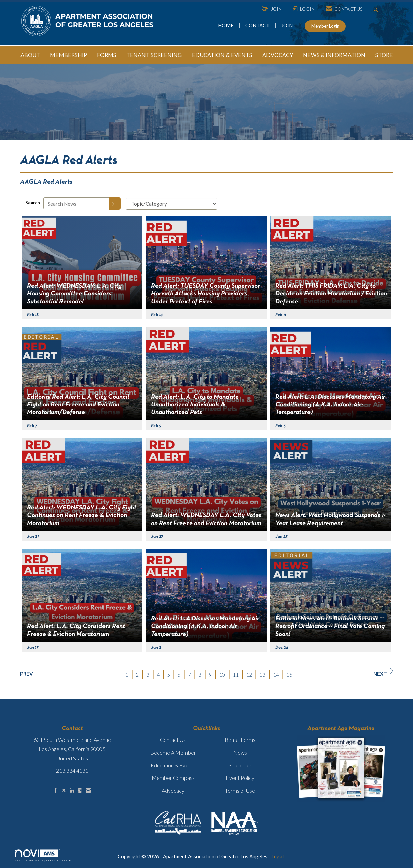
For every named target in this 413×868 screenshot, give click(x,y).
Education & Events (173, 765)
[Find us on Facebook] (56, 790)
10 (222, 675)
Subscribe (240, 765)
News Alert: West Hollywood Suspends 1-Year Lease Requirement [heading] (331, 519)
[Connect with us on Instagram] (80, 790)
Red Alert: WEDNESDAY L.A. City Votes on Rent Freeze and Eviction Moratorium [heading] (206, 519)
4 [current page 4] (158, 675)
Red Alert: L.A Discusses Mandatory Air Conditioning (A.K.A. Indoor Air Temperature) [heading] (205, 627)
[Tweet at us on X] (64, 790)
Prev (27, 674)
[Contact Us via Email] (88, 790)
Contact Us (173, 740)
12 (249, 675)
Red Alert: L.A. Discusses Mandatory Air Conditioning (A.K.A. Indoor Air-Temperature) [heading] (330, 405)
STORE (384, 55)
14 (276, 675)
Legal (277, 856)
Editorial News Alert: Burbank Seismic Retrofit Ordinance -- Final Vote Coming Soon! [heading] (330, 627)
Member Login (325, 26)
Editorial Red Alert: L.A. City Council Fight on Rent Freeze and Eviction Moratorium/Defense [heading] (78, 405)
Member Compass (173, 778)
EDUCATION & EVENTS (222, 55)
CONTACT (258, 25)
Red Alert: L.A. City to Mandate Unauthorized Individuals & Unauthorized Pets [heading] (195, 405)
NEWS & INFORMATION (334, 55)
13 (262, 675)
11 (236, 675)
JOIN (287, 25)
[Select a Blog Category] (172, 204)
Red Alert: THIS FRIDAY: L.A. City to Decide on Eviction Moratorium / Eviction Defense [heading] (331, 294)
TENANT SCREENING (154, 55)
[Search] (115, 204)
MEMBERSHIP (69, 55)
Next (383, 673)
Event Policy (240, 778)
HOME (226, 25)
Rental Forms (240, 740)
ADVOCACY (278, 55)
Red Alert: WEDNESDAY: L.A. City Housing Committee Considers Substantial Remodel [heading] (74, 294)
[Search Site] (377, 9)
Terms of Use (240, 790)
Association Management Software (43, 856)
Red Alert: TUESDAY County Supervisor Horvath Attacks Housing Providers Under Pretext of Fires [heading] (205, 294)
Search (33, 203)
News (240, 752)
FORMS (107, 55)
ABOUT (30, 55)
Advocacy (173, 790)
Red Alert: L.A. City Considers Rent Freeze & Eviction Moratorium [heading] (76, 630)
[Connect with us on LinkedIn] (72, 790)
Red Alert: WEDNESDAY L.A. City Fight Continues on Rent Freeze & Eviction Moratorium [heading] (82, 516)
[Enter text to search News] (76, 203)
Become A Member (173, 752)
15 (289, 675)
